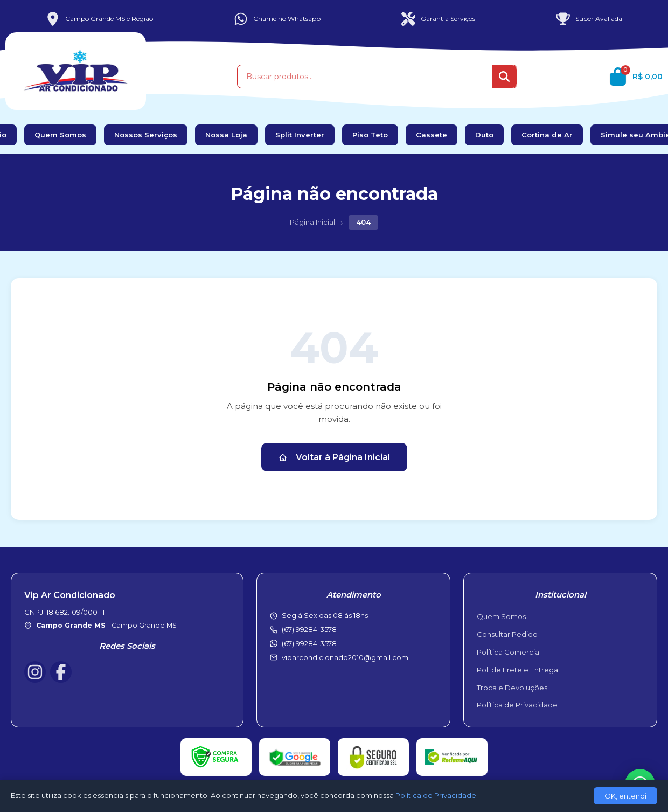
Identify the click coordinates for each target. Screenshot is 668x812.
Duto (484, 135)
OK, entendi (625, 796)
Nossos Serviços (146, 135)
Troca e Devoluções (512, 688)
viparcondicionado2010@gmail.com (345, 657)
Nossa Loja (226, 135)
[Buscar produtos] (365, 77)
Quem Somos (60, 135)
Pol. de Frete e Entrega (517, 670)
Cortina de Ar (547, 135)
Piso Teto (370, 135)
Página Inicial (312, 222)
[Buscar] (504, 77)
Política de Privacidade (517, 705)
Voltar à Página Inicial (334, 457)
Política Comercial (509, 652)
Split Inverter (300, 135)
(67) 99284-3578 (309, 643)
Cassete (432, 135)
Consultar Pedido (507, 634)
